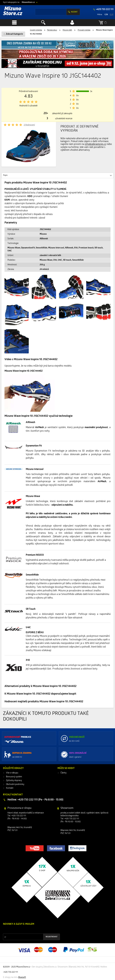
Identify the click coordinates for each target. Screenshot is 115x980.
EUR (112, 15)
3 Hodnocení (29, 125)
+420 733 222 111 (104, 9)
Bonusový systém (14, 777)
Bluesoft (22, 977)
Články (63, 773)
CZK (106, 15)
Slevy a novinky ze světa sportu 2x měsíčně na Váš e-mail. (29, 930)
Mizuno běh (67, 30)
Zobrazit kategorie (14, 34)
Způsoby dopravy (14, 781)
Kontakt (10, 788)
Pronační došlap (84, 30)
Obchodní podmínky (15, 784)
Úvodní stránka (36, 30)
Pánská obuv (52, 30)
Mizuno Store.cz (13, 11)
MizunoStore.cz (28, 2)
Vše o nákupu (12, 773)
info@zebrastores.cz (95, 144)
